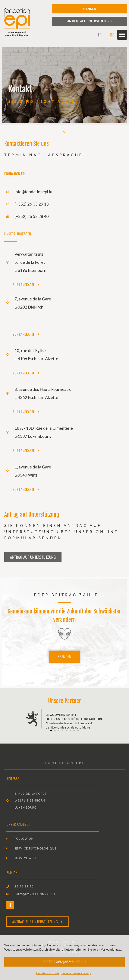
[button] (122, 35)
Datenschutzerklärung (76, 973)
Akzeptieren (65, 962)
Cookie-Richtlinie (48, 973)
